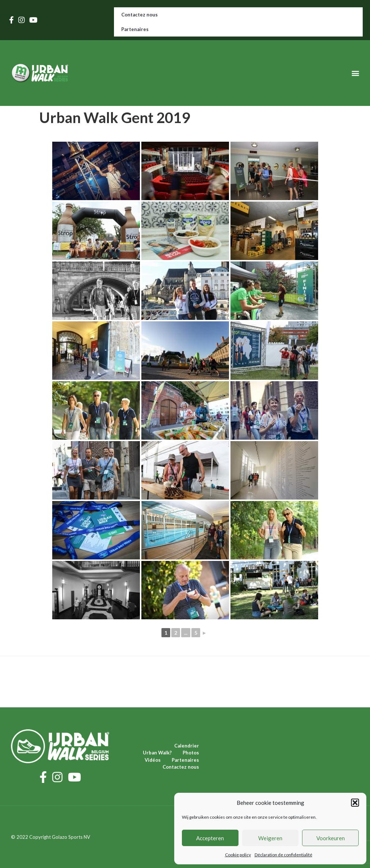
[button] (355, 803)
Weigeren (270, 838)
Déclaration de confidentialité (283, 855)
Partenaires (135, 29)
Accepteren (210, 838)
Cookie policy (238, 855)
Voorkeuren (331, 838)
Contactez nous (140, 15)
